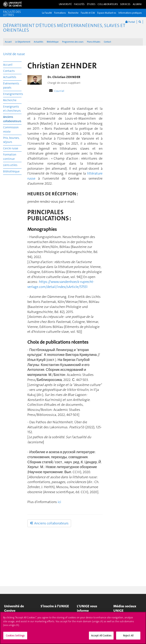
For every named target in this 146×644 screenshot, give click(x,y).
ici (59, 502)
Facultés (79, 4)
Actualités (39, 42)
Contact (107, 42)
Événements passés (11, 86)
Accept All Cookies (101, 638)
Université (65, 4)
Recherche (73, 13)
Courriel (59, 91)
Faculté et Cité (88, 13)
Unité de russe (14, 54)
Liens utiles (10, 165)
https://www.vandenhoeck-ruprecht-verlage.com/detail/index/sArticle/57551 (61, 284)
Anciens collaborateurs (12, 119)
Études (91, 4)
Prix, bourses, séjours (11, 140)
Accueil (8, 42)
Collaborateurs (108, 4)
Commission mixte (11, 129)
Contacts (9, 71)
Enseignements (12, 94)
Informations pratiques (130, 13)
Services (125, 4)
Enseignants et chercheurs (12, 109)
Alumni (137, 4)
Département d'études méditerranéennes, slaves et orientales (64, 28)
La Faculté (47, 13)
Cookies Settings (15, 638)
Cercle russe (11, 148)
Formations (60, 13)
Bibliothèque (53, 42)
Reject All (128, 638)
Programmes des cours (73, 42)
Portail (130, 22)
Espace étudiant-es (107, 13)
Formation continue (10, 157)
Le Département (23, 42)
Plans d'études (94, 42)
